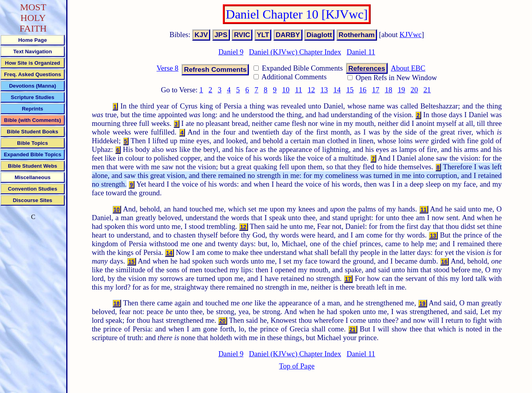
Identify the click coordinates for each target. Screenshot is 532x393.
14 (337, 90)
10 (286, 90)
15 (350, 90)
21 (427, 90)
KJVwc (411, 35)
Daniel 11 (361, 52)
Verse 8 (167, 68)
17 (376, 90)
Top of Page (297, 366)
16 (363, 90)
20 (414, 90)
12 (311, 90)
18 (389, 90)
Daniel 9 (231, 52)
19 (401, 90)
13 (324, 90)
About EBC (408, 68)
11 (299, 90)
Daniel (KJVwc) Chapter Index (295, 52)
